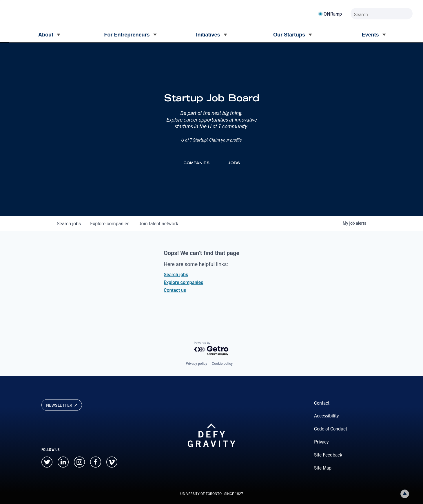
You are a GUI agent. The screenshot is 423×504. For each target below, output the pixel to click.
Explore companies (183, 282)
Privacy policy (196, 364)
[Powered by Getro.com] (211, 349)
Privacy (321, 441)
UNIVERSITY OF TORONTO (201, 493)
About (46, 35)
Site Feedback (328, 454)
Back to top (406, 494)
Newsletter (62, 405)
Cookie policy (222, 364)
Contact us (175, 290)
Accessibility (326, 415)
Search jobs (176, 275)
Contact (322, 403)
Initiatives (208, 35)
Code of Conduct (331, 428)
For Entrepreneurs (127, 35)
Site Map (323, 468)
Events (370, 35)
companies (110, 224)
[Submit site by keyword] (407, 14)
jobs (69, 224)
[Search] (382, 14)
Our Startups (289, 35)
